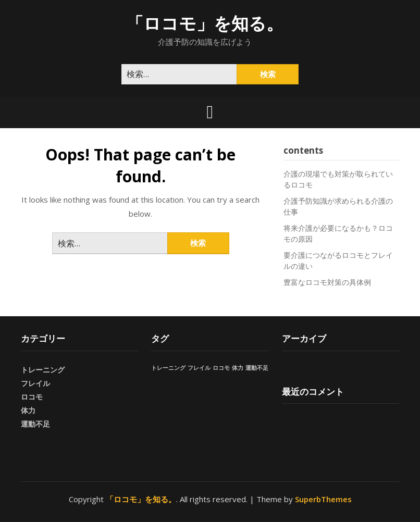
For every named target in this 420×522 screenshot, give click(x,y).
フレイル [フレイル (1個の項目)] (199, 368)
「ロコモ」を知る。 (205, 23)
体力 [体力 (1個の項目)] (238, 368)
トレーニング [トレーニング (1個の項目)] (168, 368)
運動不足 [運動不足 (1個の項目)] (257, 368)
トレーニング (43, 370)
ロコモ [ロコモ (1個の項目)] (221, 368)
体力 (28, 410)
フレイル (35, 383)
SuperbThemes (323, 499)
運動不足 (35, 424)
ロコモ (32, 397)
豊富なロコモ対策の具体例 (327, 282)
